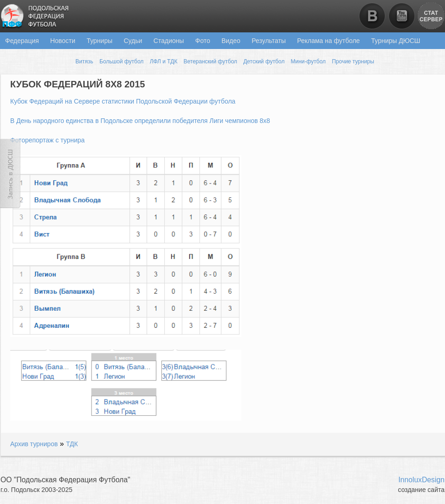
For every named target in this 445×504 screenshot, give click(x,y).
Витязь (84, 61)
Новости (63, 41)
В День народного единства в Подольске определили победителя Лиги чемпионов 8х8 (140, 121)
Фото (203, 41)
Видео (231, 41)
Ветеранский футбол (210, 61)
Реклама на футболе (328, 41)
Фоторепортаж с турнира (47, 140)
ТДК (72, 444)
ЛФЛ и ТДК (164, 61)
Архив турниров (34, 444)
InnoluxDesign (421, 480)
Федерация (22, 41)
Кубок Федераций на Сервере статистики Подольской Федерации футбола (123, 101)
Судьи (133, 41)
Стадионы (169, 41)
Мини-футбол (309, 61)
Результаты (269, 41)
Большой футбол (121, 61)
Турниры (99, 41)
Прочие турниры (353, 61)
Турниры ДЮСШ (396, 41)
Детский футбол (264, 61)
